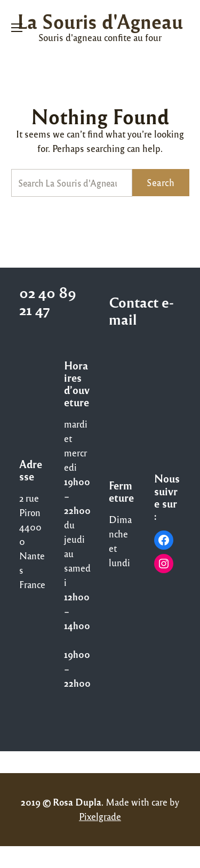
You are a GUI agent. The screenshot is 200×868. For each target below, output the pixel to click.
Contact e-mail (141, 310)
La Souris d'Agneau (100, 21)
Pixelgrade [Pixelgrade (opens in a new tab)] (100, 816)
